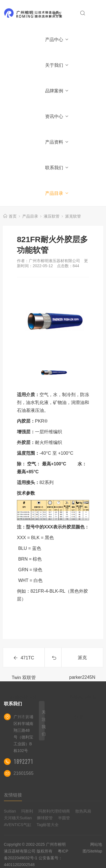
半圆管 (64, 818)
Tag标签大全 (48, 825)
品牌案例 (57, 91)
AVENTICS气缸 (18, 825)
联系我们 (57, 168)
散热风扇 (83, 811)
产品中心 (57, 40)
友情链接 (13, 795)
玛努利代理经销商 (54, 811)
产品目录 (57, 193)
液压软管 (52, 216)
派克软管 (73, 216)
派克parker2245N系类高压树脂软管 (82, 661)
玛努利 (27, 811)
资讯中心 (57, 116)
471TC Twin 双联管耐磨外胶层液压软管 (24, 661)
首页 (57, 14)
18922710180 (29, 762)
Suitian (10, 811)
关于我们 (57, 65)
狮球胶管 (45, 818)
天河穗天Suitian (18, 818)
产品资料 (57, 142)
